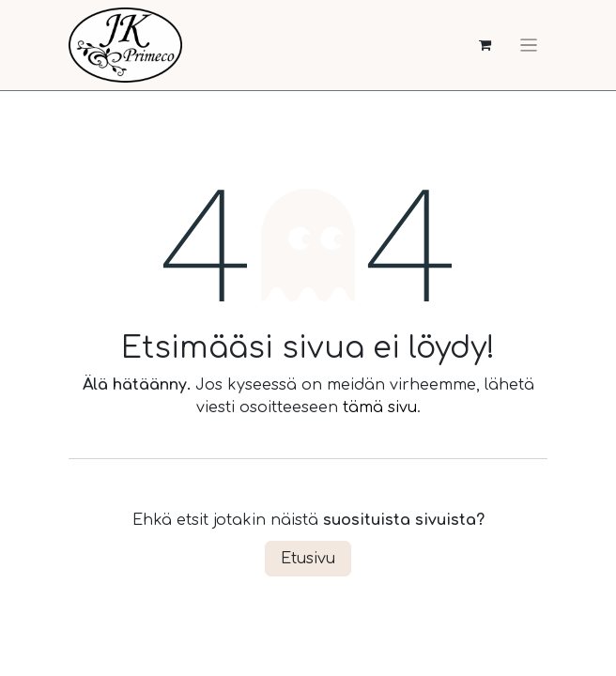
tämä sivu (380, 407)
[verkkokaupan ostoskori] (485, 46)
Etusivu (308, 559)
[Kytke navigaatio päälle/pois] (529, 45)
